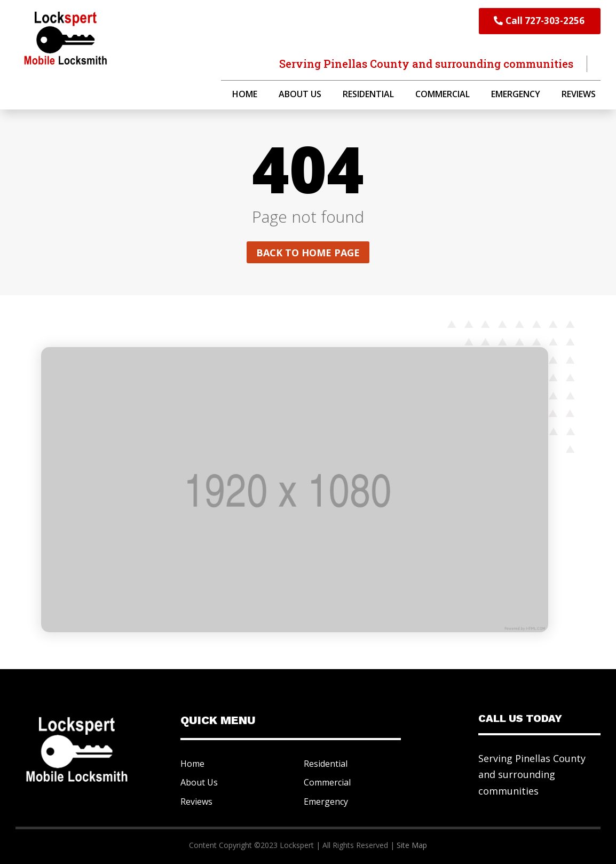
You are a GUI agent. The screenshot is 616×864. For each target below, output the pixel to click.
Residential (368, 95)
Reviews (579, 95)
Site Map (412, 845)
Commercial (443, 95)
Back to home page (308, 253)
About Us (300, 95)
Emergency (516, 95)
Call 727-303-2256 (545, 21)
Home (245, 95)
